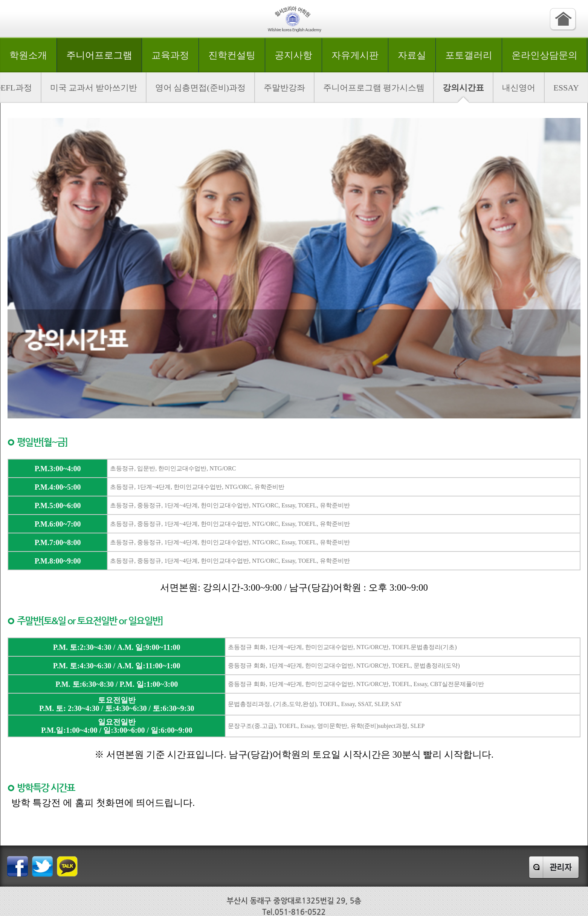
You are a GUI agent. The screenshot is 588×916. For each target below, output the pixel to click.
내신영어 (519, 88)
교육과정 (170, 55)
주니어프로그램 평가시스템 (374, 88)
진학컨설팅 (232, 55)
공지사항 (293, 55)
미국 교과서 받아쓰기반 (94, 88)
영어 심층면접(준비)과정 (200, 88)
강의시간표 (463, 88)
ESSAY (566, 88)
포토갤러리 (469, 55)
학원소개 (28, 55)
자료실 (412, 55)
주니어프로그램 (99, 55)
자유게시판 (355, 55)
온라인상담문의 (544, 55)
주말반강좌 (284, 88)
